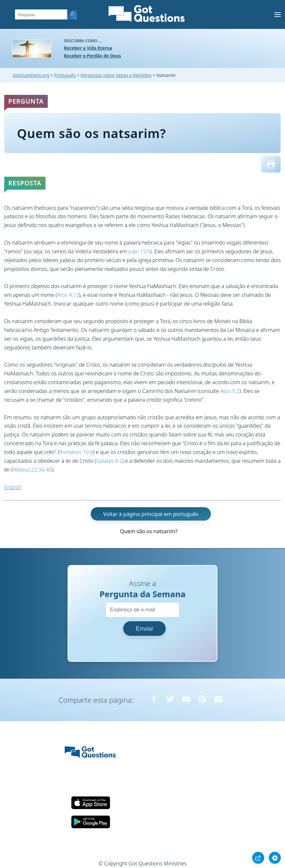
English (13, 487)
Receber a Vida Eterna (88, 48)
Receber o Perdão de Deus (93, 56)
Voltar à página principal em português (151, 514)
